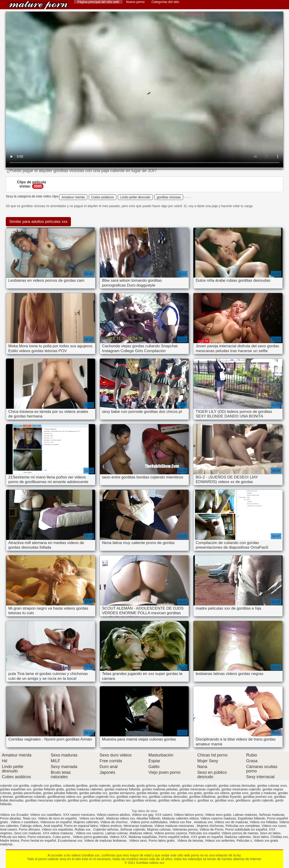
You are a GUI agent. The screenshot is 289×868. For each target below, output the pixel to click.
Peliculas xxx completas (243, 826)
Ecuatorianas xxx (70, 841)
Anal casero (9, 829)
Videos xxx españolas (57, 829)
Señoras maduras (272, 815)
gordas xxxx (240, 793)
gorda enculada (123, 786)
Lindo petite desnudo (135, 197)
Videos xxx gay (142, 815)
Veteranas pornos (185, 829)
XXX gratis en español (207, 837)
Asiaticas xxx (203, 822)
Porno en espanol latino (81, 826)
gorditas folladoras (202, 797)
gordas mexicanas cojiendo (241, 789)
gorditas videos (169, 800)
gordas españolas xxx (16, 789)
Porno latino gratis (162, 841)
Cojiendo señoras (106, 829)
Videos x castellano (24, 822)
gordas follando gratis (49, 789)
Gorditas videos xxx (38, 5)
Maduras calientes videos (180, 818)
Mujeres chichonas (210, 826)
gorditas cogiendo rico (99, 797)
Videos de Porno (211, 829)
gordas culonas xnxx (272, 786)
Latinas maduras (245, 815)
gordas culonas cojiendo (199, 786)
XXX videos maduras (58, 833)
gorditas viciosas (169, 197)
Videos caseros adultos (113, 815)
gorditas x (189, 800)
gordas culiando (169, 786)
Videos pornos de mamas (240, 833)
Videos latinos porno (189, 815)
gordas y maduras (263, 793)
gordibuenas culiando (30, 797)
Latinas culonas (117, 833)
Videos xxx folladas (264, 822)
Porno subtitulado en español (246, 829)
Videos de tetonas (190, 841)
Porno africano (29, 829)
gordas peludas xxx (93, 793)
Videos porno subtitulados (149, 822)
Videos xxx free (181, 822)
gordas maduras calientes (84, 789)
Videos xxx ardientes (220, 841)
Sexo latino (261, 837)
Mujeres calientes (86, 822)
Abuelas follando (149, 818)
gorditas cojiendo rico (132, 797)
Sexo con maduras (28, 833)
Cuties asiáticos (103, 197)
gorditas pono (78, 800)
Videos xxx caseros (90, 833)
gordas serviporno (122, 793)
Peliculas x (244, 841)
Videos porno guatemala (90, 837)
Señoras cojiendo (133, 829)
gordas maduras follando (122, 789)
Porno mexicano (39, 837)
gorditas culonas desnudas (168, 797)
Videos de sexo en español (58, 818)
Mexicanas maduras (138, 826)
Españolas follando (251, 818)
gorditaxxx (243, 800)
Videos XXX (118, 837)
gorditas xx (205, 800)
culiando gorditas (75, 786)
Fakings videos (31, 826)
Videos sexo (138, 841)
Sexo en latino (270, 833)
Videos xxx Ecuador (14, 815)
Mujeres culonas (159, 829)
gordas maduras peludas (160, 789)
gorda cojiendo (100, 786)
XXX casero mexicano (79, 815)
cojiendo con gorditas (46, 786)
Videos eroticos (111, 826)
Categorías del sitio (165, 2)
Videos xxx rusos (274, 826)
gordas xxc (168, 793)
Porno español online (174, 837)
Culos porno (62, 837)
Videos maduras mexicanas (175, 826)
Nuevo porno (135, 2)
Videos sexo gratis (218, 815)
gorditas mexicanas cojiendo (46, 800)
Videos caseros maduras (218, 818)
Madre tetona (10, 841)
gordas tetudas (148, 793)
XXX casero (164, 815)
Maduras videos (141, 833)
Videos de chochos (115, 822)
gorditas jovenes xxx (258, 797)
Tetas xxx (29, 818)
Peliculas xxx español (204, 833)
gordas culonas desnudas (237, 786)
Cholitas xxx (279, 837)
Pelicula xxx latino (13, 837)
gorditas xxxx (225, 800)
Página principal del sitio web (98, 2)
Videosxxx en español (56, 822)
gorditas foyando (229, 797)
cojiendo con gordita (14, 786)
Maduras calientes (238, 837)
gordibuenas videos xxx (64, 797)
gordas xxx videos (216, 793)
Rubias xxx (83, 829)
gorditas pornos (100, 800)
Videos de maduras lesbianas (106, 841)
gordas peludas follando (60, 793)
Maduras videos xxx (121, 818)
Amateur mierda (73, 197)
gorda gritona (146, 786)
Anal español (53, 826)
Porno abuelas (10, 818)
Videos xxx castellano (46, 815)
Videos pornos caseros (170, 833)
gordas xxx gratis (189, 793)
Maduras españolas (143, 837)
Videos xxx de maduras (231, 822)
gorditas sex (122, 800)
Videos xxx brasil (92, 818)
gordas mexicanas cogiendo (200, 789)
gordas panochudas (27, 793)
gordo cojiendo (263, 800)
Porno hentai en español (38, 841)
